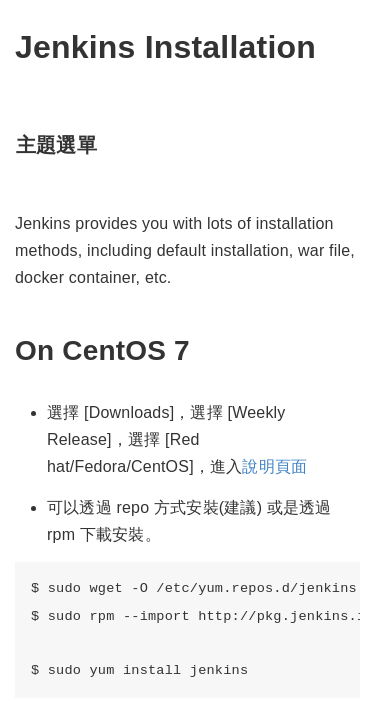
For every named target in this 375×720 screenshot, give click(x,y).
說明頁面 (274, 466)
